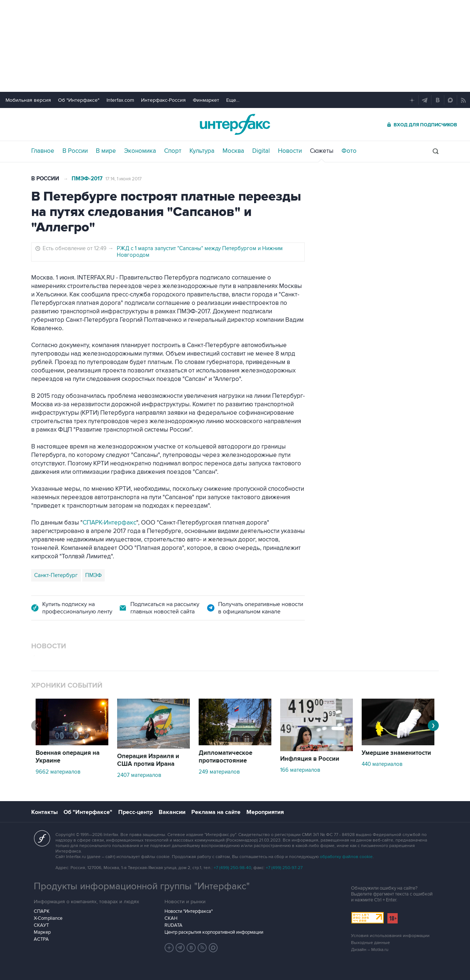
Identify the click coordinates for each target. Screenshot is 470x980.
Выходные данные (370, 943)
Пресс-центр (135, 812)
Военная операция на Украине (68, 757)
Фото (349, 151)
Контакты (44, 812)
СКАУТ (41, 925)
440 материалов (382, 764)
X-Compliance (48, 918)
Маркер (42, 932)
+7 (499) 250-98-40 (232, 868)
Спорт (173, 151)
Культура (202, 151)
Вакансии (172, 812)
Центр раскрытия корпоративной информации (214, 932)
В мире (106, 151)
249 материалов (219, 772)
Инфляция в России (310, 759)
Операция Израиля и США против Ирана (148, 760)
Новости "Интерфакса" (189, 911)
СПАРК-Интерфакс (109, 523)
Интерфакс (235, 124)
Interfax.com (120, 100)
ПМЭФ (93, 575)
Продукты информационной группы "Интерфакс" (142, 886)
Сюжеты (322, 151)
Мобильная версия (28, 100)
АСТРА (41, 939)
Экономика (140, 151)
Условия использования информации (390, 936)
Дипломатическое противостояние (225, 757)
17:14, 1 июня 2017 (124, 179)
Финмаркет (206, 100)
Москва (233, 151)
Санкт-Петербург (56, 575)
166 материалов (300, 770)
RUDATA (173, 925)
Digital (261, 151)
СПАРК (42, 911)
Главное (43, 151)
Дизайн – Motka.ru (370, 950)
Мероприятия (265, 812)
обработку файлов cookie (346, 857)
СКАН (171, 918)
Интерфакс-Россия (163, 100)
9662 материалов (58, 772)
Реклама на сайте (216, 812)
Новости (290, 151)
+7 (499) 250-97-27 (284, 868)
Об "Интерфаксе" (79, 100)
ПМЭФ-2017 (87, 179)
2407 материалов (139, 775)
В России (75, 151)
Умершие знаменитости (396, 753)
